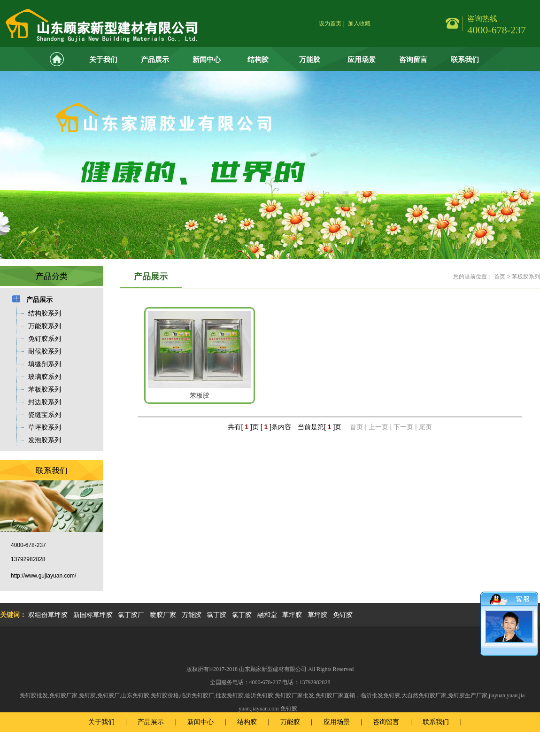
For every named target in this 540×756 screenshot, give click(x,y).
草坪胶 (292, 615)
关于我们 (103, 59)
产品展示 (155, 59)
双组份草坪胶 (48, 615)
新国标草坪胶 (93, 615)
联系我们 (465, 59)
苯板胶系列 (526, 277)
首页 (500, 277)
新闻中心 (207, 59)
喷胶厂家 (163, 615)
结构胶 (258, 59)
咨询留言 (413, 59)
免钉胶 (343, 615)
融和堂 (267, 615)
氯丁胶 (216, 615)
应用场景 (362, 59)
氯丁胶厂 (131, 615)
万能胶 (310, 59)
